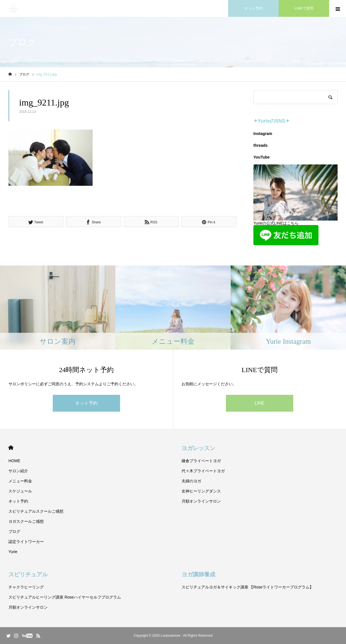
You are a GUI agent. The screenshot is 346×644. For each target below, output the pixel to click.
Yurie (13, 552)
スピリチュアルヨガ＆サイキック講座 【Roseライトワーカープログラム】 (248, 587)
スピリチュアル (28, 574)
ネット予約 (86, 403)
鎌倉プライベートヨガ (201, 461)
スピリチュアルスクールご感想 (36, 511)
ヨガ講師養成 (198, 574)
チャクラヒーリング (26, 587)
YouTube (262, 157)
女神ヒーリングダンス (201, 491)
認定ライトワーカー (26, 542)
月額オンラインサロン (201, 501)
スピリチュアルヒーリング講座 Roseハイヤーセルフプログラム (65, 597)
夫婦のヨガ (191, 481)
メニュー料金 (20, 481)
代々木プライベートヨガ (203, 471)
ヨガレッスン (198, 448)
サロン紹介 (18, 471)
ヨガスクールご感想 (26, 521)
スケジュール (20, 491)
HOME (11, 448)
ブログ (14, 531)
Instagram (263, 134)
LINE (260, 403)
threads (261, 145)
